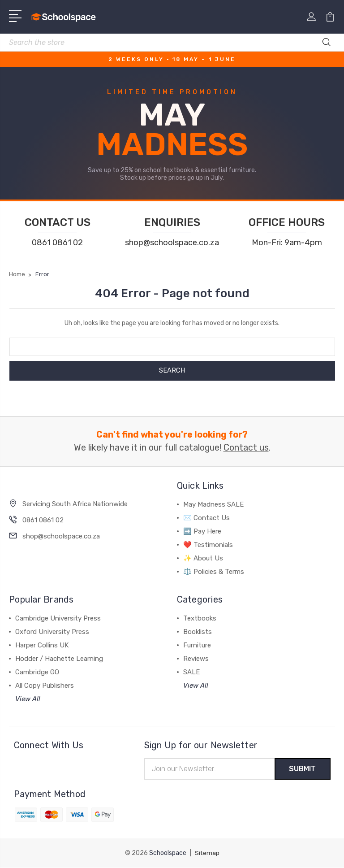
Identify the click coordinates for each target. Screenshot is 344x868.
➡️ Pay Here (202, 531)
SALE (191, 672)
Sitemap (207, 853)
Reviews (196, 659)
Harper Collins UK (42, 645)
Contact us (246, 448)
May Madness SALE (213, 504)
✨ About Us (203, 558)
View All (28, 699)
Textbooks (200, 618)
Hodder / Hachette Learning (59, 659)
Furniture (197, 645)
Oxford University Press (52, 632)
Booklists (198, 632)
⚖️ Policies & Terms (214, 572)
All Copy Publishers (45, 686)
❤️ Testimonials (208, 545)
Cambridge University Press (58, 618)
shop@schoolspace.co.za (172, 243)
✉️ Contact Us (206, 518)
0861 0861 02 (57, 243)
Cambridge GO (37, 672)
